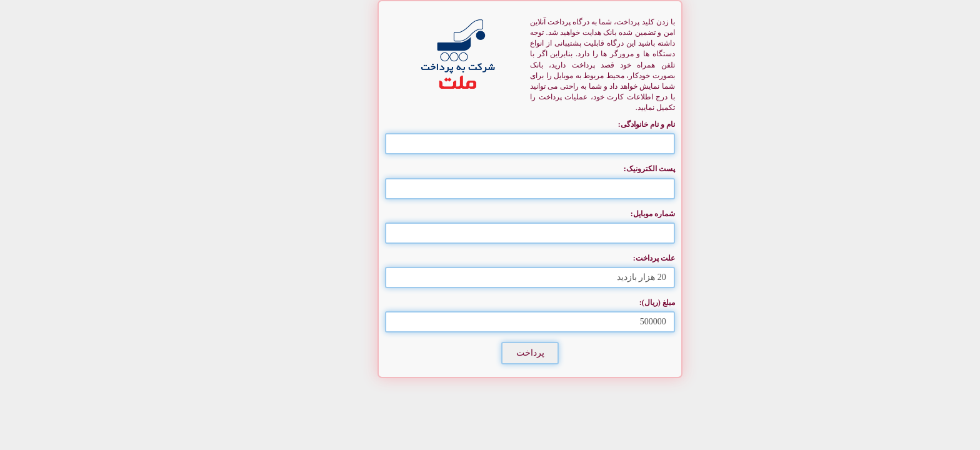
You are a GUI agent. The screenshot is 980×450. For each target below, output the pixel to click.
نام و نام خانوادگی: (607, 124)
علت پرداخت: (614, 258)
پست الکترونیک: (609, 169)
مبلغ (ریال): (617, 302)
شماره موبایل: (613, 214)
